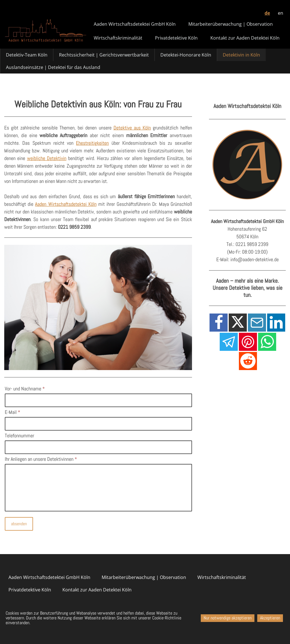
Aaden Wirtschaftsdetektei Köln (66, 204)
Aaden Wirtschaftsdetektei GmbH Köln (135, 24)
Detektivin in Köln (241, 55)
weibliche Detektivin (47, 158)
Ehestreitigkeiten (92, 143)
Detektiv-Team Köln (27, 55)
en (281, 13)
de (267, 13)
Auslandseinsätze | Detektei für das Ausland (53, 67)
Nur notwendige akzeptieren (228, 618)
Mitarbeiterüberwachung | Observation (231, 24)
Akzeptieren (270, 618)
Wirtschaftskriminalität (118, 38)
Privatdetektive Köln (176, 38)
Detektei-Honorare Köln (186, 55)
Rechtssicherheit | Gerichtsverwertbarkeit (104, 55)
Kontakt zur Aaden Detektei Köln (245, 38)
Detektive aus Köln (132, 128)
